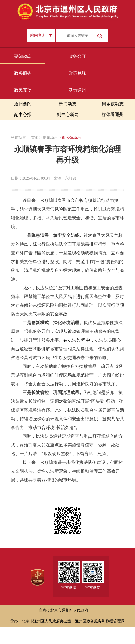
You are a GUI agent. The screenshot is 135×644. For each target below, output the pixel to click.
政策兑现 (77, 73)
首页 (35, 138)
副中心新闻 (68, 114)
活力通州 (77, 90)
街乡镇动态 (113, 104)
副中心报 (23, 114)
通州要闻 (23, 104)
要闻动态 (23, 56)
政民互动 (23, 90)
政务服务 (23, 73)
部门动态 (68, 104)
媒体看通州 (113, 114)
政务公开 (77, 56)
